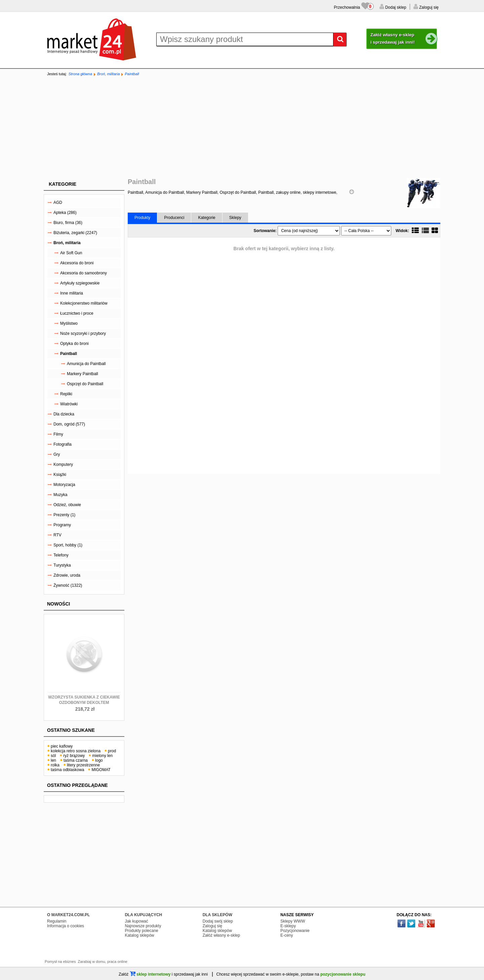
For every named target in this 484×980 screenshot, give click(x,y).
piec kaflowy (62, 746)
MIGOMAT (101, 770)
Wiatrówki (69, 404)
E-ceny (287, 935)
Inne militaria (72, 293)
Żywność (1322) (68, 585)
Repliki (66, 394)
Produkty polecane (141, 931)
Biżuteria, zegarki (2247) (75, 233)
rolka (55, 765)
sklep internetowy (150, 974)
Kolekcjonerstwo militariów (84, 303)
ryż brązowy (74, 756)
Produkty (142, 218)
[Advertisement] (242, 128)
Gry (57, 454)
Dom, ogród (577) (69, 424)
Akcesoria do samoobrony (84, 273)
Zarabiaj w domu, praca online (103, 962)
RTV (57, 535)
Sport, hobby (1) (68, 545)
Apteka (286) (65, 213)
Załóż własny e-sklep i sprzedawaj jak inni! (404, 39)
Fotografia (63, 444)
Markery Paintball (83, 374)
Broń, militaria (108, 74)
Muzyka (60, 495)
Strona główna (80, 74)
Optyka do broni (74, 344)
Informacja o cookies (66, 926)
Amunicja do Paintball (86, 364)
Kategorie (63, 184)
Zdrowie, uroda (67, 575)
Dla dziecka (64, 414)
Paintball (132, 74)
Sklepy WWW (293, 921)
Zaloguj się (428, 7)
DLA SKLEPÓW (217, 915)
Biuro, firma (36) (68, 223)
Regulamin (57, 921)
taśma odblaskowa (67, 770)
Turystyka (62, 565)
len (53, 760)
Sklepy (235, 218)
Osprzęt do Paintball (85, 384)
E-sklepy (288, 926)
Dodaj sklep (395, 7)
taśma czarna (76, 760)
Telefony (61, 555)
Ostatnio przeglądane (77, 785)
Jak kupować (136, 921)
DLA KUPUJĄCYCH (143, 915)
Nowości (58, 604)
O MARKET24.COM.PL (68, 915)
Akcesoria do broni (77, 263)
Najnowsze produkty (143, 926)
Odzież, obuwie (67, 505)
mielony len (102, 756)
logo (99, 760)
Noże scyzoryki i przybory (83, 333)
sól (53, 756)
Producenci (174, 218)
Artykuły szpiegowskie (80, 283)
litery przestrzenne (83, 765)
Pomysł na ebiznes (60, 962)
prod (112, 751)
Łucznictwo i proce (77, 313)
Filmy (58, 434)
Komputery (63, 464)
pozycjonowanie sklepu (343, 974)
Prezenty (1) (64, 515)
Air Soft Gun (71, 253)
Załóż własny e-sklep (221, 935)
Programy (62, 525)
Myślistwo (69, 323)
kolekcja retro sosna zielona (76, 751)
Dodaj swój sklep (218, 921)
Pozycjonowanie (295, 931)
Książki (60, 475)
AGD (58, 203)
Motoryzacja (64, 485)
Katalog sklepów (139, 935)
